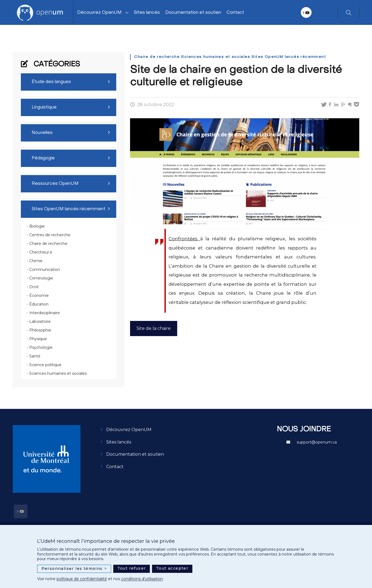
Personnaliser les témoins (74, 569)
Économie (39, 295)
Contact (235, 13)
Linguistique (44, 107)
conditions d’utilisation (142, 579)
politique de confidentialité (82, 579)
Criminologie (41, 278)
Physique (38, 339)
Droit (34, 287)
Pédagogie (43, 158)
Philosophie (40, 330)
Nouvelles (42, 133)
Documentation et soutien (193, 13)
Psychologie (41, 347)
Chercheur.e (41, 252)
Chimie (36, 261)
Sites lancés (147, 13)
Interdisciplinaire (45, 313)
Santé (35, 356)
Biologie (37, 226)
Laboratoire (40, 321)
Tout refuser (132, 568)
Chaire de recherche (48, 244)
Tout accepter (172, 568)
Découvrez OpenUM (99, 13)
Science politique (45, 365)
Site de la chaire (154, 328)
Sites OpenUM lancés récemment (69, 209)
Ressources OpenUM (55, 184)
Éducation (39, 304)
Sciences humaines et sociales (58, 373)
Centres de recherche (50, 235)
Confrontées (184, 239)
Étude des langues (51, 82)
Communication (45, 270)
